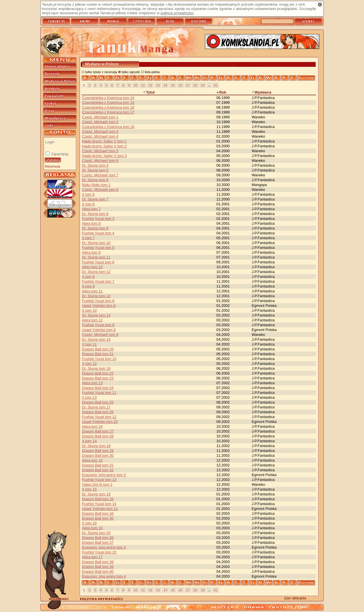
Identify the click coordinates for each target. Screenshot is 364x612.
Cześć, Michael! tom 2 (100, 122)
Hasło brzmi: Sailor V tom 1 (104, 141)
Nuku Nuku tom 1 (96, 185)
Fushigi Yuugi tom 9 (98, 325)
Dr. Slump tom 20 (96, 533)
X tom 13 (89, 397)
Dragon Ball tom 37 (98, 542)
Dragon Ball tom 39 (98, 567)
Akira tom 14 (92, 426)
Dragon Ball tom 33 (98, 499)
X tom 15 (89, 489)
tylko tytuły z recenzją (101, 72)
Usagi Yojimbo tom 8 (99, 306)
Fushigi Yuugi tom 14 (99, 504)
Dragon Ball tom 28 (98, 436)
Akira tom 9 (91, 252)
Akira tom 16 (92, 528)
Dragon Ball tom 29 (98, 451)
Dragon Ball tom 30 (98, 455)
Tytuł (149, 92)
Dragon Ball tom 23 (98, 378)
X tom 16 (89, 523)
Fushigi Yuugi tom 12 (99, 417)
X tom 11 (89, 344)
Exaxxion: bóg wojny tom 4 (104, 576)
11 (143, 85)
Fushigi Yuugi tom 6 (98, 262)
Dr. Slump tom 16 (96, 368)
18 (195, 85)
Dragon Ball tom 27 (98, 431)
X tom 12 (89, 364)
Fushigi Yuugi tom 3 (98, 219)
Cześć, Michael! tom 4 (100, 136)
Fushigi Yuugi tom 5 (98, 248)
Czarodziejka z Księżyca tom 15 (108, 103)
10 (136, 85)
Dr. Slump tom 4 (95, 165)
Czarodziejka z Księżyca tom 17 (108, 112)
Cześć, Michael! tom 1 (100, 117)
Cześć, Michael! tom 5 (100, 151)
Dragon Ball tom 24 (98, 388)
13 (158, 85)
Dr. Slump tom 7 (95, 199)
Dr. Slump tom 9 (95, 228)
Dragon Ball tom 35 (98, 518)
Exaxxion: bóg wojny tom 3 (104, 547)
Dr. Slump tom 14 (96, 315)
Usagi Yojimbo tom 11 (100, 509)
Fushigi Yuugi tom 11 (99, 393)
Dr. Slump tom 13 (96, 296)
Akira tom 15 (92, 460)
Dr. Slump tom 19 (96, 494)
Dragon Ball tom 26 (98, 412)
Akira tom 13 (92, 383)
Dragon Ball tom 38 (98, 562)
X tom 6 (88, 204)
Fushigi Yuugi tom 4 (98, 233)
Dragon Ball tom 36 (98, 538)
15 (173, 85)
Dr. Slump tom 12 (96, 272)
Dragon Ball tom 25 (98, 402)
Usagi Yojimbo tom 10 (100, 422)
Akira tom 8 (91, 223)
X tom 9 (88, 286)
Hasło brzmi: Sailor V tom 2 (104, 146)
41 (216, 85)
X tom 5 (88, 194)
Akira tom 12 (92, 320)
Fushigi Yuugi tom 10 (99, 359)
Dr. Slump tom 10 (96, 243)
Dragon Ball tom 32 (98, 470)
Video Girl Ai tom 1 (97, 484)
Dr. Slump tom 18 (96, 446)
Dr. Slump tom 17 (96, 407)
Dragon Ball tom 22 (98, 373)
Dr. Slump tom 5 (95, 170)
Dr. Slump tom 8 (95, 214)
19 (203, 85)
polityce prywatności (177, 13)
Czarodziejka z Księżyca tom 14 (108, 98)
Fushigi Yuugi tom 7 (98, 281)
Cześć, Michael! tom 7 (100, 175)
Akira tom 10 (92, 267)
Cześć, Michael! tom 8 (100, 190)
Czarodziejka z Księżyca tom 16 (108, 107)
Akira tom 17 (92, 557)
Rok (221, 92)
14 (165, 85)
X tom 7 (88, 238)
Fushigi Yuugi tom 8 (98, 301)
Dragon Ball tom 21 (98, 354)
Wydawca (261, 92)
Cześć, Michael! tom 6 (100, 161)
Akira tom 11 (92, 291)
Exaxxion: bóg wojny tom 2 (104, 475)
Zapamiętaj (59, 154)
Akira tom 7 (91, 209)
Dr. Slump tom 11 (96, 257)
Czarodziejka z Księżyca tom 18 (108, 127)
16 (180, 85)
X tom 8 (88, 277)
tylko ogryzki (131, 72)
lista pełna (152, 72)
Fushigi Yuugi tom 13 (99, 480)
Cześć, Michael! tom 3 (100, 132)
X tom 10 (89, 310)
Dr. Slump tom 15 (96, 339)
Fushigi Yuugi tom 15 (99, 552)
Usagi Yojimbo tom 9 (99, 330)
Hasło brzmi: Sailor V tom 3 (104, 156)
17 (188, 85)
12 (150, 85)
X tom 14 (89, 441)
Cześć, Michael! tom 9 (100, 335)
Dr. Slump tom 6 (95, 180)
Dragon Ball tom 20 (98, 349)
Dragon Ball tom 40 (98, 571)
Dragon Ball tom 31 (98, 465)
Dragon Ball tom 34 (98, 513)
